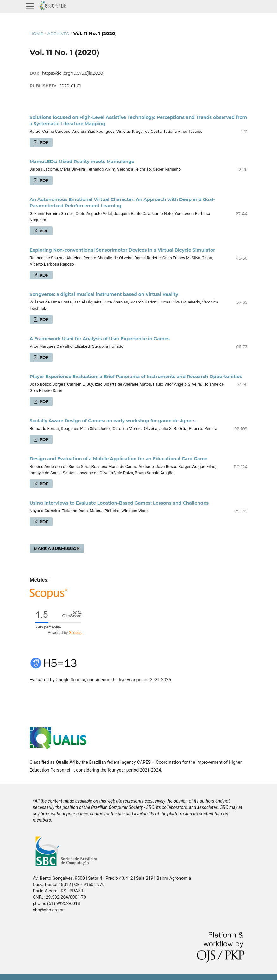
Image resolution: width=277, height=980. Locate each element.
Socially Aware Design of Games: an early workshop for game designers (113, 421)
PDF (43, 142)
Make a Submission (57, 548)
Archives (58, 34)
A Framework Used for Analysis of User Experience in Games (100, 339)
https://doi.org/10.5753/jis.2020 (72, 73)
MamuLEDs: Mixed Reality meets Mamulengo (82, 162)
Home (37, 34)
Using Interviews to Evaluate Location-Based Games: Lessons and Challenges (119, 503)
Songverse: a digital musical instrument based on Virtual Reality (104, 294)
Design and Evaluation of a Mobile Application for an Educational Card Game (119, 459)
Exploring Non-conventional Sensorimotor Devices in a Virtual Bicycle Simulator (123, 250)
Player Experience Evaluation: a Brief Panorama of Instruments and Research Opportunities (136, 377)
